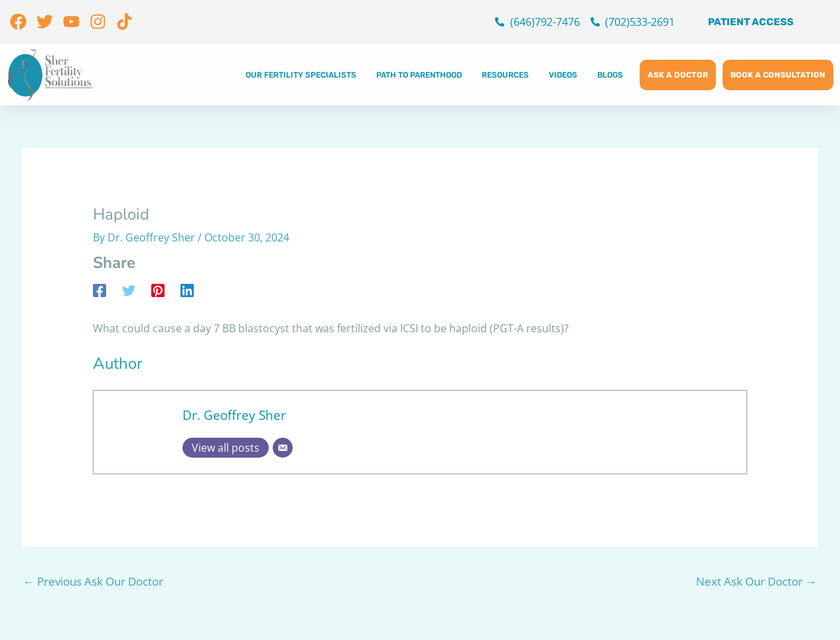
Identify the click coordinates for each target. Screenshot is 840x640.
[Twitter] (129, 290)
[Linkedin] (187, 290)
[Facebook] (100, 290)
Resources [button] (505, 75)
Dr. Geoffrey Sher (234, 415)
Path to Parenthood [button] (419, 75)
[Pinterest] (158, 290)
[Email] (283, 448)
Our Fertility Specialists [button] (301, 75)
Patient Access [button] (751, 22)
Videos (563, 75)
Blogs (610, 75)
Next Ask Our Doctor (756, 581)
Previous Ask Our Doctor (93, 581)
